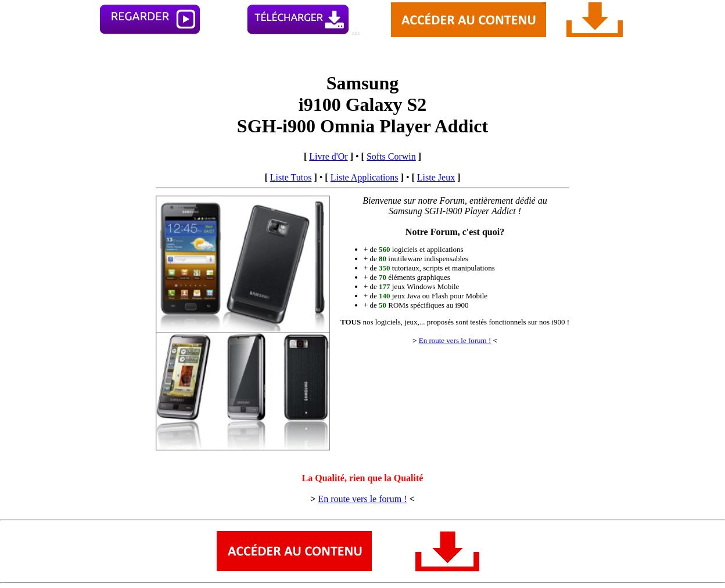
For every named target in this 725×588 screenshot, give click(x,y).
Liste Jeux (436, 177)
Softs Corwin (391, 156)
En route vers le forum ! (455, 340)
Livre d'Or (328, 156)
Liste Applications (365, 177)
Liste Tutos (291, 177)
